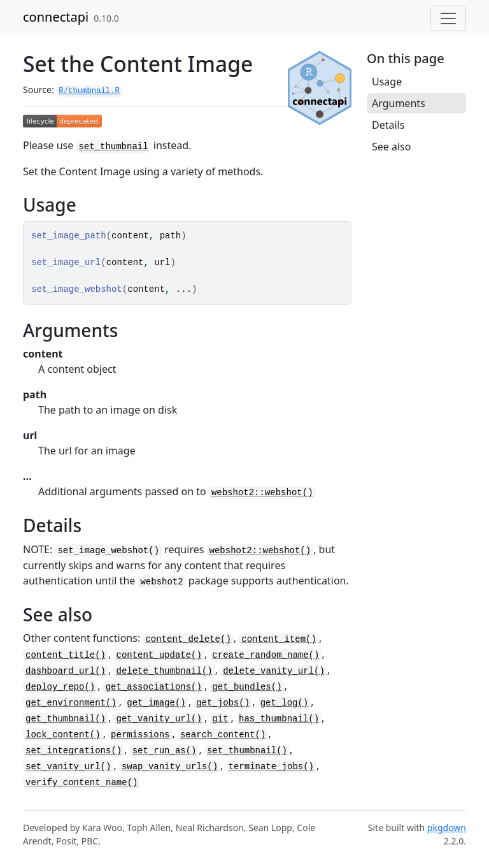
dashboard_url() (66, 671)
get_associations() (154, 687)
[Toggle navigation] (448, 18)
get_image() (156, 703)
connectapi (56, 17)
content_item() (279, 639)
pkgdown (447, 828)
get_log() (285, 703)
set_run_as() (165, 751)
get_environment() (71, 703)
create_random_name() (266, 655)
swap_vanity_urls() (170, 767)
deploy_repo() (60, 687)
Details (388, 125)
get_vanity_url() (159, 719)
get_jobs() (223, 703)
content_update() (159, 655)
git (220, 719)
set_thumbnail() (247, 751)
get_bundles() (247, 687)
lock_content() (63, 735)
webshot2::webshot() (262, 493)
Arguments (399, 103)
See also (391, 147)
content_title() (66, 655)
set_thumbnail (113, 147)
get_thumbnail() (66, 719)
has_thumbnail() (279, 719)
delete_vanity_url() (274, 671)
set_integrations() (74, 751)
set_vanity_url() (68, 767)
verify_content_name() (81, 783)
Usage (387, 82)
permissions (140, 735)
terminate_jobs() (271, 767)
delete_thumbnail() (164, 671)
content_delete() (188, 639)
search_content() (223, 735)
